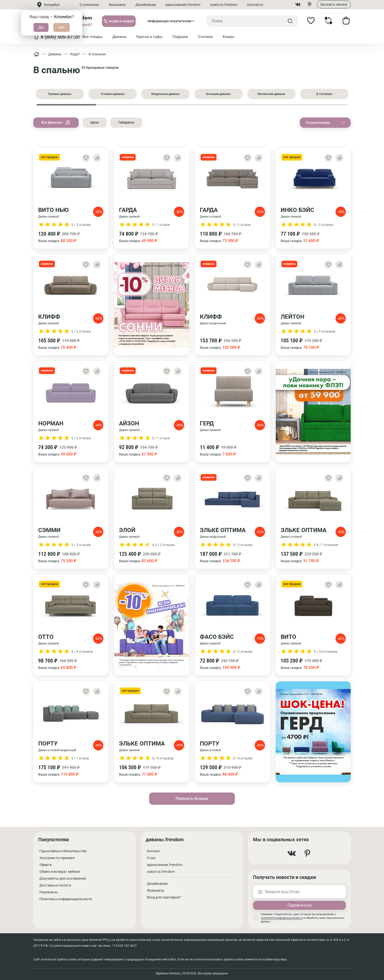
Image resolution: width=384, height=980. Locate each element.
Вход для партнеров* (164, 897)
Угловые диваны (113, 94)
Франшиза (117, 5)
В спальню (97, 54)
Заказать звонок (334, 4)
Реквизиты (48, 892)
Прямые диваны (60, 94)
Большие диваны (218, 94)
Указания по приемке (57, 858)
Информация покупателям (170, 21)
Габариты (126, 122)
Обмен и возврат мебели (60, 872)
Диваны (55, 54)
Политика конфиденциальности (66, 899)
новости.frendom (224, 5)
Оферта (46, 865)
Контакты (255, 5)
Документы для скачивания (63, 878)
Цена (95, 122)
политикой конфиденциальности (282, 918)
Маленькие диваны (271, 94)
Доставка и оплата (55, 885)
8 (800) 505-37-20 (56, 37)
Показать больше (192, 799)
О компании (89, 5)
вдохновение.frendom (183, 5)
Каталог (154, 851)
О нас (151, 858)
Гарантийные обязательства (63, 851)
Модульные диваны (166, 94)
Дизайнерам (146, 5)
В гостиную (324, 94)
